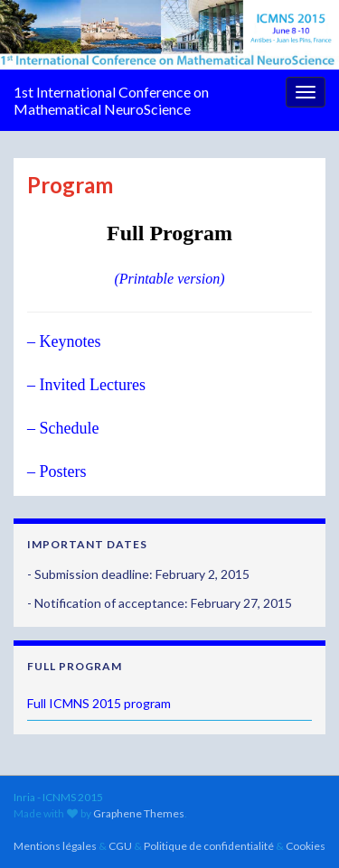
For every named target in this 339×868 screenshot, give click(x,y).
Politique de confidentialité (209, 846)
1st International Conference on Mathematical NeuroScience (111, 100)
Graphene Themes (139, 813)
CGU (120, 846)
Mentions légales (55, 846)
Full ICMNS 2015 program (99, 703)
